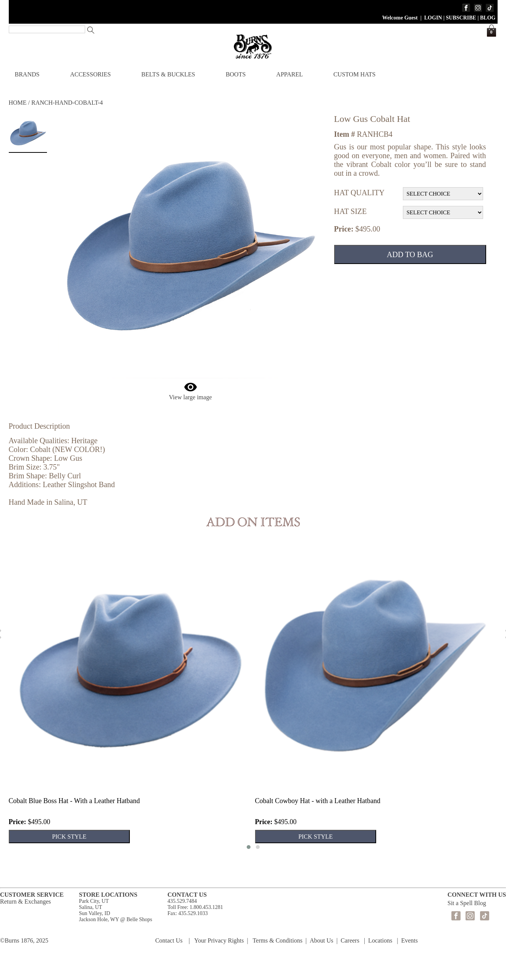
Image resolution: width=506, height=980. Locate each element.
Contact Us (169, 940)
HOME (18, 103)
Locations (380, 940)
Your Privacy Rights (219, 940)
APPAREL (289, 74)
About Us (322, 940)
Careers (350, 940)
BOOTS (236, 74)
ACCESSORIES (90, 74)
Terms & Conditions (277, 940)
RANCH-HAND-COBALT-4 (67, 103)
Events (409, 940)
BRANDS (27, 74)
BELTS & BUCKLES (168, 74)
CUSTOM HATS (354, 74)
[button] (249, 847)
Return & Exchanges (25, 901)
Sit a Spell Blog (467, 903)
